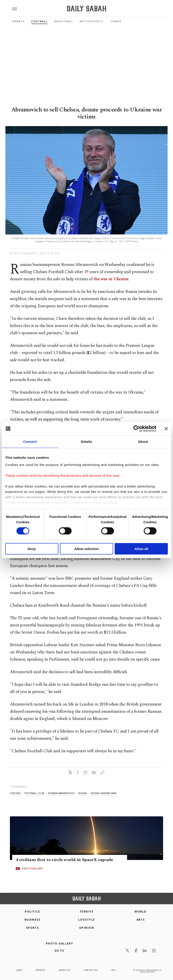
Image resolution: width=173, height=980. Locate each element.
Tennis (116, 21)
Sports (18, 21)
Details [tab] (86, 442)
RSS (114, 970)
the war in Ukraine (111, 279)
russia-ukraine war (104, 793)
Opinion (86, 928)
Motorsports (92, 21)
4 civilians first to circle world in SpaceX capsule (64, 860)
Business (33, 920)
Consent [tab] (30, 442)
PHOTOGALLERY (33, 869)
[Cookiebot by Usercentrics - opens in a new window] (137, 429)
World (140, 912)
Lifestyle (87, 920)
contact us (91, 970)
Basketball (64, 21)
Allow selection (86, 549)
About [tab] (143, 442)
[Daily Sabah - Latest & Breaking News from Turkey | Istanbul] (87, 9)
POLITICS (32, 912)
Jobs (19, 970)
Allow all (141, 549)
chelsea (15, 793)
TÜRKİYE (86, 912)
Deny (32, 549)
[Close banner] (166, 429)
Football (39, 21)
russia (83, 793)
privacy (41, 970)
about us (64, 970)
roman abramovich (61, 793)
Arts (141, 920)
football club (34, 793)
